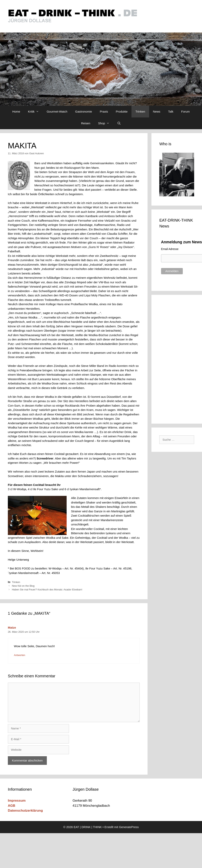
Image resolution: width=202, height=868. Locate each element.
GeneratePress (129, 827)
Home (16, 111)
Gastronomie (84, 111)
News (157, 111)
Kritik (35, 112)
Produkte (122, 111)
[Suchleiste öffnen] (119, 123)
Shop (106, 123)
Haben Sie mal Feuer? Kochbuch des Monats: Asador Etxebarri (47, 590)
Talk (171, 111)
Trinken (140, 111)
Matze (12, 628)
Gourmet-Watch (57, 111)
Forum (185, 111)
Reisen (86, 123)
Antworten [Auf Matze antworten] (19, 655)
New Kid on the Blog (23, 586)
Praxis (104, 111)
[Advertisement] (177, 358)
